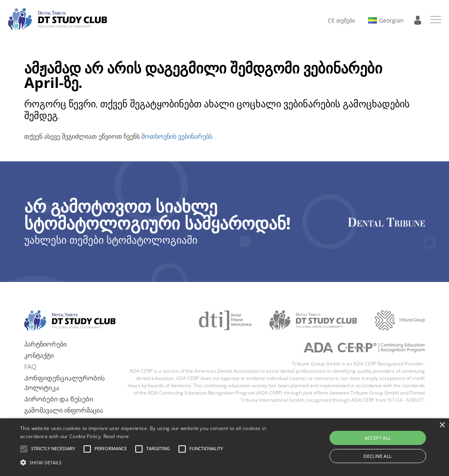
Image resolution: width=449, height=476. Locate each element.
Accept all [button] (378, 438)
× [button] (442, 425)
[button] (53, 449)
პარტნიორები (45, 344)
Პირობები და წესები (59, 399)
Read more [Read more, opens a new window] (116, 436)
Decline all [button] (378, 456)
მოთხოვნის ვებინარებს (178, 136)
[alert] (224, 447)
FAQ (30, 367)
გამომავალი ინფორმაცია (64, 410)
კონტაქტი (39, 355)
